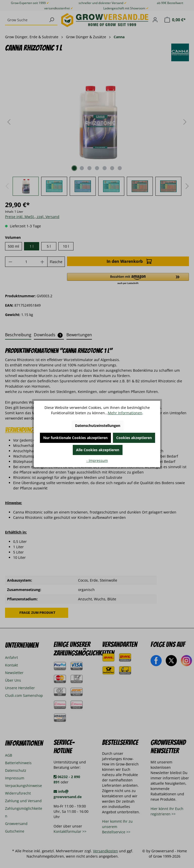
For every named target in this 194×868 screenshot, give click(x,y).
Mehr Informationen (125, 413)
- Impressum (97, 460)
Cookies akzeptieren (134, 438)
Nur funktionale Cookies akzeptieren (75, 438)
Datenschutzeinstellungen (98, 426)
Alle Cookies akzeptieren (98, 450)
